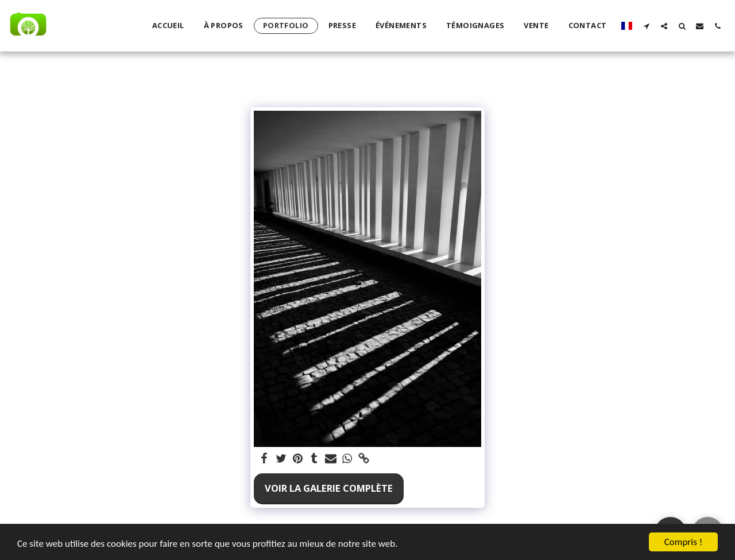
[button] (646, 26)
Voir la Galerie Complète (329, 488)
